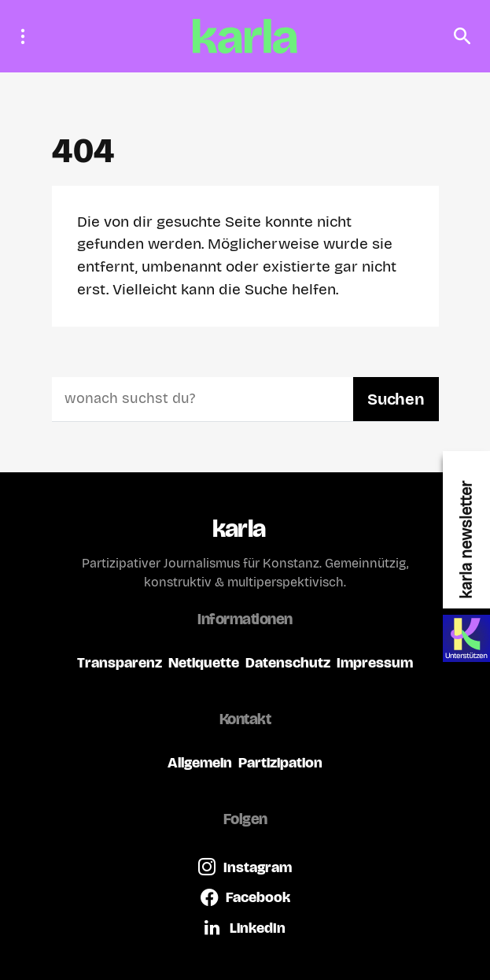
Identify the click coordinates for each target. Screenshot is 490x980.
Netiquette (204, 662)
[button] (28, 36)
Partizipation (280, 762)
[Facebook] (245, 897)
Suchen (396, 399)
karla (239, 529)
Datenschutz (288, 662)
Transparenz (120, 662)
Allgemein (200, 762)
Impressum (375, 662)
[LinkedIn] (245, 927)
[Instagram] (245, 867)
